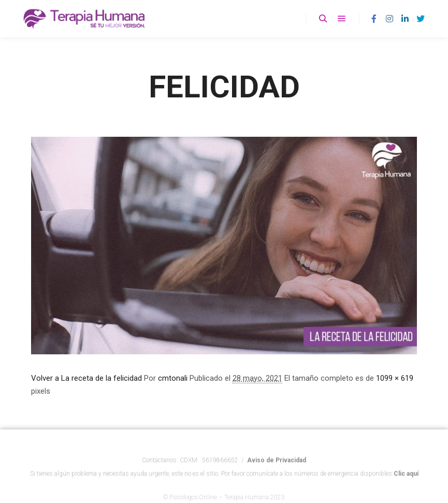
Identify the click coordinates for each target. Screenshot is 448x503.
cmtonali (173, 378)
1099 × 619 (395, 378)
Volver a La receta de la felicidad (86, 378)
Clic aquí (406, 478)
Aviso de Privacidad (277, 465)
